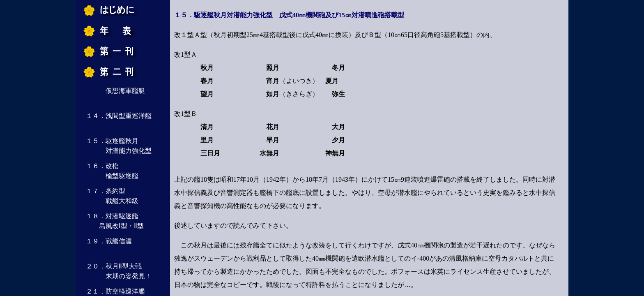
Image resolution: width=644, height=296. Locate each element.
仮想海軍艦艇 (115, 90)
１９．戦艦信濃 (109, 241)
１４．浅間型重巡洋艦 (119, 116)
